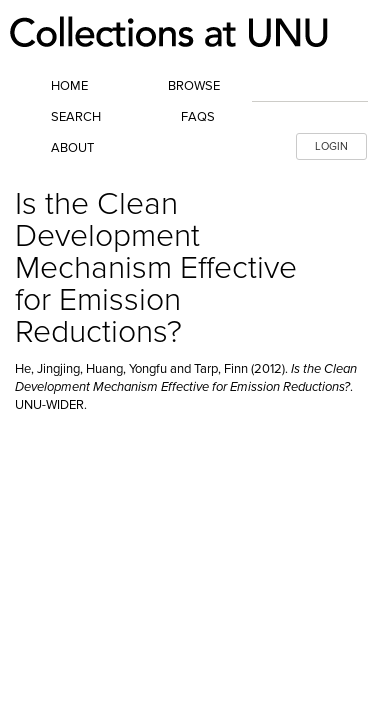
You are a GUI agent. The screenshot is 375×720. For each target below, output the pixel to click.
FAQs (198, 117)
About (72, 148)
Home (69, 86)
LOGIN (331, 146)
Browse (194, 86)
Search (76, 117)
